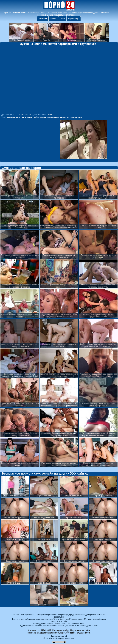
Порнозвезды (74, 19)
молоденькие (13, 117)
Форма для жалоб (59, 636)
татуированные (74, 117)
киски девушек (52, 117)
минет (63, 117)
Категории (43, 19)
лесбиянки (38, 117)
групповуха (27, 117)
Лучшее (53, 19)
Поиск (62, 19)
